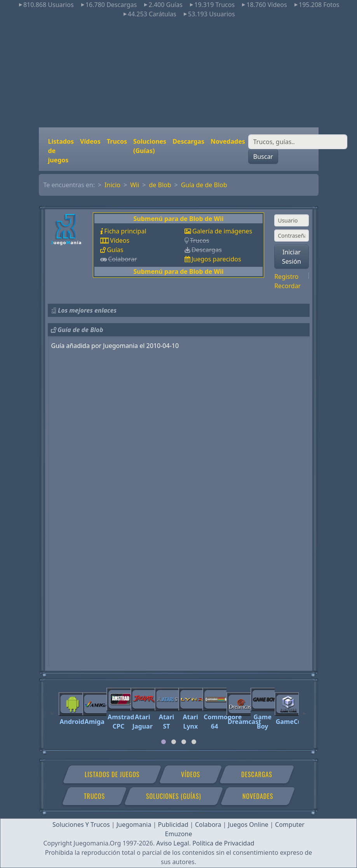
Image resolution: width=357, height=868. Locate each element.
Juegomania (134, 825)
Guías (115, 250)
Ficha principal (125, 231)
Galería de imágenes (222, 231)
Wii (135, 185)
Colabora (208, 825)
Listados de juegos (61, 151)
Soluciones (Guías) (150, 146)
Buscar (263, 157)
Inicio (112, 185)
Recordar (287, 286)
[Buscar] (298, 142)
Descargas (188, 141)
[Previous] (52, 710)
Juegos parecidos (216, 259)
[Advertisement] (178, 73)
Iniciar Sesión (292, 257)
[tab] (164, 742)
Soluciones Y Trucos (81, 825)
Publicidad (173, 825)
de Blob (160, 185)
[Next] (305, 710)
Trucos (117, 141)
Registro (286, 277)
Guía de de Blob (204, 185)
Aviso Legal (172, 843)
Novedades (228, 141)
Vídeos (90, 141)
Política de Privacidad (223, 843)
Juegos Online (248, 825)
